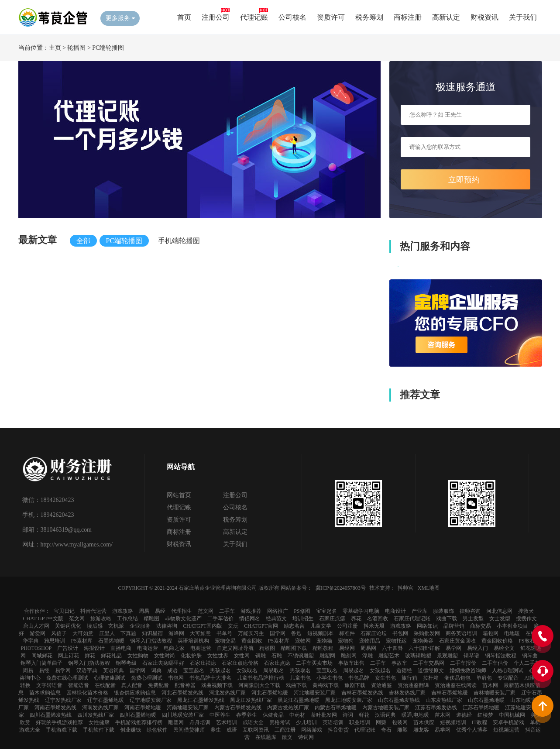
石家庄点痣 (332, 618)
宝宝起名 (326, 611)
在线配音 (105, 685)
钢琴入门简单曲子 (41, 663)
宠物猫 (324, 641)
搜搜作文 (526, 618)
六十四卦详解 (424, 648)
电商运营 (148, 648)
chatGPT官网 (261, 626)
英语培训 (333, 722)
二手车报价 (463, 663)
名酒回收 (378, 618)
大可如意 (83, 633)
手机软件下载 (99, 730)
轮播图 (76, 48)
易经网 (347, 648)
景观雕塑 (447, 656)
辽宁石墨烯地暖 (106, 700)
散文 (287, 737)
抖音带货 (338, 730)
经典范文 (276, 618)
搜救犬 (526, 611)
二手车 (227, 611)
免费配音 (158, 685)
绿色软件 (157, 730)
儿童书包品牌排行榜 (261, 678)
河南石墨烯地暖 (143, 708)
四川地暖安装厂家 (183, 715)
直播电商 (121, 648)
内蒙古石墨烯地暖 (336, 708)
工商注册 (285, 730)
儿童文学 (321, 626)
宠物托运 (396, 641)
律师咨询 (470, 611)
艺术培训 (227, 722)
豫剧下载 (355, 685)
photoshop (36, 648)
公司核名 (292, 17)
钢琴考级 (126, 663)
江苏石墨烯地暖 (481, 708)
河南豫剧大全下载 (259, 685)
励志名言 (294, 626)
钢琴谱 (471, 656)
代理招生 (182, 611)
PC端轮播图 (108, 48)
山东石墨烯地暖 (486, 700)
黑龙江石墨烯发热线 (201, 700)
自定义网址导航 (235, 648)
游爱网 (38, 633)
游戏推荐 (251, 611)
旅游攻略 (101, 618)
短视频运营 (506, 730)
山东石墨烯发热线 (399, 700)
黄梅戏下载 (326, 685)
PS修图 (302, 611)
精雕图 (151, 618)
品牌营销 (454, 626)
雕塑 (402, 730)
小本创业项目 (512, 626)
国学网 (278, 633)
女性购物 (138, 656)
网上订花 (69, 656)
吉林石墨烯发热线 (362, 693)
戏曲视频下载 (217, 685)
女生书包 (385, 678)
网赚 (381, 722)
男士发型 (473, 618)
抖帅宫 (405, 588)
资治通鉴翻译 (413, 685)
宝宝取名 (327, 670)
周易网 (368, 648)
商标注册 (408, 17)
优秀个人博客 (472, 730)
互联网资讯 (256, 730)
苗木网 (490, 685)
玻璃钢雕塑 (418, 656)
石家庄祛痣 (203, 663)
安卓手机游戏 (508, 722)
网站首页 (179, 495)
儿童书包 (300, 678)
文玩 (233, 626)
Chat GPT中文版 (43, 618)
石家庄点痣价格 (240, 663)
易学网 (453, 648)
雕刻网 (349, 656)
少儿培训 (306, 722)
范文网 (206, 611)
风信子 (59, 633)
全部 (83, 241)
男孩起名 (220, 670)
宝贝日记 (64, 611)
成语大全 (253, 722)
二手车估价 (220, 618)
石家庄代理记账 (412, 618)
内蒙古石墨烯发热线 (238, 708)
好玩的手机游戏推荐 (59, 722)
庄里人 (107, 633)
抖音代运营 (93, 611)
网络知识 (427, 626)
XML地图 (429, 588)
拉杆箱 (431, 678)
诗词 (348, 715)
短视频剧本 (320, 633)
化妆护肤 (191, 656)
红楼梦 (485, 715)
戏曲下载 (447, 618)
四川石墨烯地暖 (138, 715)
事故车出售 (351, 663)
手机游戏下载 (62, 730)
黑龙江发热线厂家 (251, 700)
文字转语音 (49, 685)
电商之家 (174, 648)
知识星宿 (152, 633)
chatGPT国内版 (203, 626)
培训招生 (303, 618)
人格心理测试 (508, 670)
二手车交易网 (429, 663)
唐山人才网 (36, 626)
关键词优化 (68, 626)
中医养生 (220, 715)
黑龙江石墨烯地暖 (299, 700)
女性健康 (99, 722)
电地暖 (512, 633)
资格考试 (280, 722)
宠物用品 (370, 641)
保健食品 (273, 715)
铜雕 (261, 656)
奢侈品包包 (457, 678)
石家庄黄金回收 (457, 641)
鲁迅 (296, 633)
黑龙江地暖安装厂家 (349, 700)
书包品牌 (359, 678)
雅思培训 (55, 641)
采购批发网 (427, 633)
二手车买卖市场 (314, 663)
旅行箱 (409, 678)
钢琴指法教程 (501, 656)
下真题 (128, 633)
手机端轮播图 (179, 241)
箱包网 (491, 633)
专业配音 (508, 678)
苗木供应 (424, 722)
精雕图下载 (294, 648)
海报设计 (94, 648)
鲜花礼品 (111, 656)
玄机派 (116, 626)
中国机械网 (512, 715)
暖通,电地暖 (415, 715)
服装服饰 (443, 611)
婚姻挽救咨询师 (468, 670)
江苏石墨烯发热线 (436, 708)
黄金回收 (252, 641)
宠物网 (303, 641)
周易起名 (354, 670)
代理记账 (254, 17)
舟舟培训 (200, 722)
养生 (216, 730)
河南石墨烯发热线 (55, 708)
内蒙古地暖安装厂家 (386, 708)
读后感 (95, 626)
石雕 (277, 656)
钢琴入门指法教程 (151, 641)
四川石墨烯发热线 (51, 715)
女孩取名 (247, 670)
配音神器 (185, 685)
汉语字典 (87, 670)
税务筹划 (369, 17)
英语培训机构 (193, 641)
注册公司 (216, 17)
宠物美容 (423, 641)
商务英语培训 (461, 633)
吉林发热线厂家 (407, 693)
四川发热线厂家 (96, 715)
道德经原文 (431, 670)
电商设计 (395, 611)
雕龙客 (421, 730)
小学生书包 (330, 678)
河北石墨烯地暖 (270, 693)
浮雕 (368, 656)
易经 (160, 611)
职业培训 (360, 722)
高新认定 (446, 17)
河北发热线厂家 (227, 693)
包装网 (400, 722)
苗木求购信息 (45, 693)
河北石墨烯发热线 (182, 693)
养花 (356, 618)
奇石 (386, 730)
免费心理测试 (147, 678)
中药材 (297, 715)
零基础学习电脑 (361, 611)
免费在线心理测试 (67, 678)
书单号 (224, 633)
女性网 (242, 656)
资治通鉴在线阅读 (456, 685)
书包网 (400, 633)
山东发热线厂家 (444, 700)
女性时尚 (165, 656)
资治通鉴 (381, 685)
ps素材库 (81, 641)
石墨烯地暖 (111, 641)
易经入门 (478, 648)
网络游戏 (312, 730)
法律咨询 (167, 626)
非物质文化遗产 (183, 618)
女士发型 (500, 618)
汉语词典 (385, 715)
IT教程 (479, 722)
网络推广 (278, 611)
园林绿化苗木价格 (87, 693)
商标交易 (481, 626)
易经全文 (504, 648)
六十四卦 (392, 648)
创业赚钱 (131, 730)
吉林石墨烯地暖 (450, 693)
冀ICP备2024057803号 (341, 588)
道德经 (404, 670)
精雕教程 (323, 648)
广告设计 (68, 648)
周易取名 (274, 670)
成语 (172, 670)
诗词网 (306, 737)
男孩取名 (300, 670)
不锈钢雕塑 (301, 656)
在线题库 (266, 737)
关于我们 (523, 17)
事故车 (399, 663)
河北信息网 (499, 611)
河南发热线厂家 (100, 708)
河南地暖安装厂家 (188, 708)
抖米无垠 (374, 626)
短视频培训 (453, 722)
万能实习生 (251, 633)
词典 (156, 670)
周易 (144, 611)
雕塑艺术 (389, 656)
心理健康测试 (110, 678)
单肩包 (484, 678)
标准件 (347, 633)
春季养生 (247, 715)
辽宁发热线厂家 (63, 700)
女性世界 (218, 656)
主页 (55, 48)
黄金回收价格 (497, 641)
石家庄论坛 (374, 633)
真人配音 (132, 685)
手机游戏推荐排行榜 (139, 722)
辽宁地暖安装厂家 (151, 700)
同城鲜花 (42, 656)
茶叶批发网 (324, 715)
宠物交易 (225, 641)
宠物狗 (346, 641)
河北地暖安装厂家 (315, 693)
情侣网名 (250, 618)
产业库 (419, 611)
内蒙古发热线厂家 (288, 708)
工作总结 (127, 618)
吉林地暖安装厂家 (495, 693)
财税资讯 (484, 17)
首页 (184, 17)
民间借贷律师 (189, 730)
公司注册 (347, 626)
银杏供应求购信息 (135, 693)
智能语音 (79, 685)
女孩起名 (380, 670)
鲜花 (90, 656)
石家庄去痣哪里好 (163, 663)
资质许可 (331, 17)
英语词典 (113, 670)
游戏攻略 (123, 611)
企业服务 (140, 626)
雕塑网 (327, 656)
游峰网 (176, 633)
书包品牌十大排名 (210, 678)
